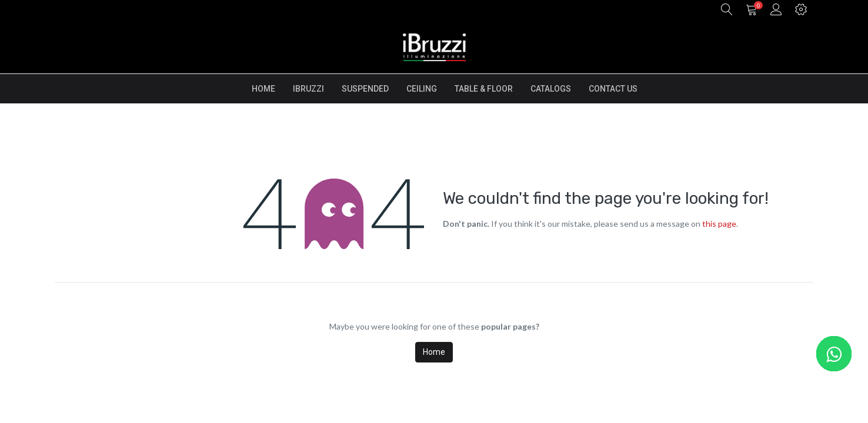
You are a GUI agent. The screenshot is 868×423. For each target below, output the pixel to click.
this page (719, 224)
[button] (727, 10)
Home (434, 352)
